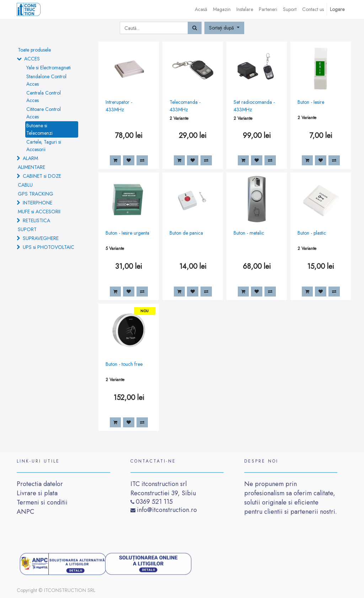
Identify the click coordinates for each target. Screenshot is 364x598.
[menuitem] (201, 9)
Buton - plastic (312, 233)
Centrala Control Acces (44, 97)
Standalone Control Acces (46, 80)
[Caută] (195, 28)
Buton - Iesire (311, 102)
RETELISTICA (36, 220)
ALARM (30, 158)
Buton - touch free (124, 364)
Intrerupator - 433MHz (119, 106)
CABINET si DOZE (42, 176)
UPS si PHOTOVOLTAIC (49, 247)
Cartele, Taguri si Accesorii (44, 146)
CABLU (25, 185)
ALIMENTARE (31, 167)
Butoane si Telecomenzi (39, 129)
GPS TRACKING (36, 194)
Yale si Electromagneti (49, 68)
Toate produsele (34, 50)
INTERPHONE (38, 203)
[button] (224, 28)
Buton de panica (186, 233)
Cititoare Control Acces (44, 113)
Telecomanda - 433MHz (185, 106)
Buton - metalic (249, 233)
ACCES (32, 59)
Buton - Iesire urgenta (127, 233)
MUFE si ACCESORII (39, 212)
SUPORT (27, 229)
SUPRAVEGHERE (41, 238)
